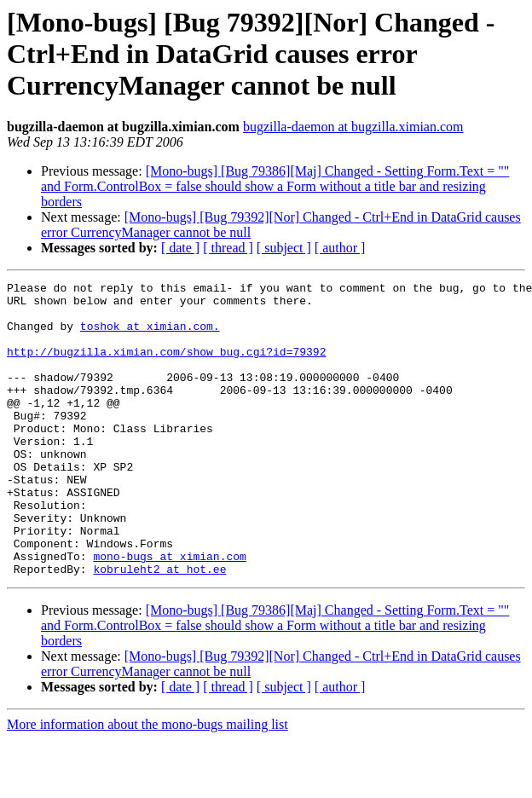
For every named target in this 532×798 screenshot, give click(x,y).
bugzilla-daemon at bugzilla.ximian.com (353, 127)
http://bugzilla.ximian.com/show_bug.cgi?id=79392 (166, 367)
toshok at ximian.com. (150, 336)
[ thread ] (228, 248)
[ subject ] (284, 248)
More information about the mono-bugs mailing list (147, 783)
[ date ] (180, 248)
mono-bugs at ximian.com (169, 612)
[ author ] (340, 248)
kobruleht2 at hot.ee (159, 627)
